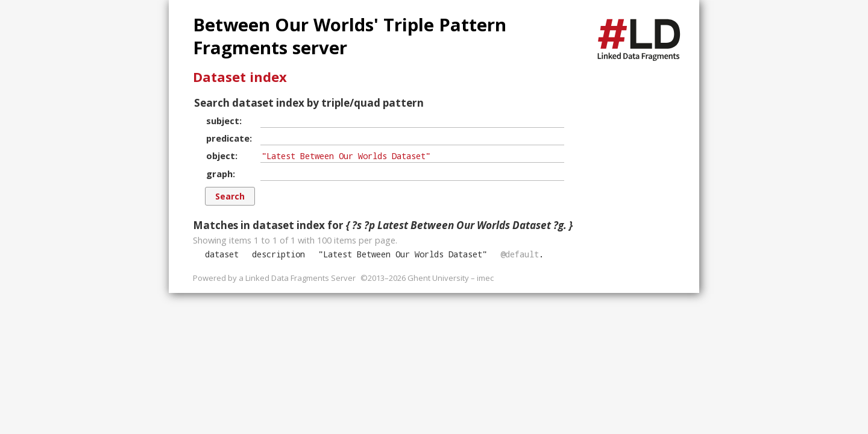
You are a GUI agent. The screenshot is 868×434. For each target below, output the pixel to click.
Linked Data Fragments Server (300, 278)
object (221, 156)
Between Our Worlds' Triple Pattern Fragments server (350, 36)
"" (403, 254)
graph (219, 174)
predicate (228, 138)
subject (223, 121)
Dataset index (240, 77)
